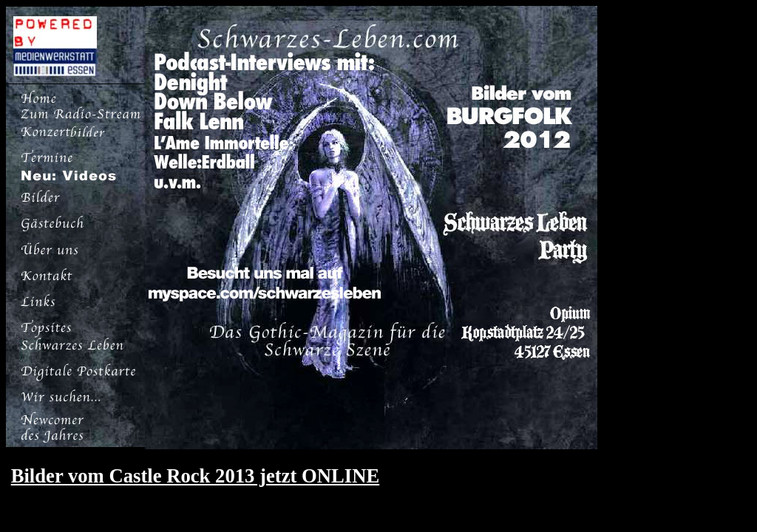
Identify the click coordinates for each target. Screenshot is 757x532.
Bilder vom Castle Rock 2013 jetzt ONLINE (196, 476)
